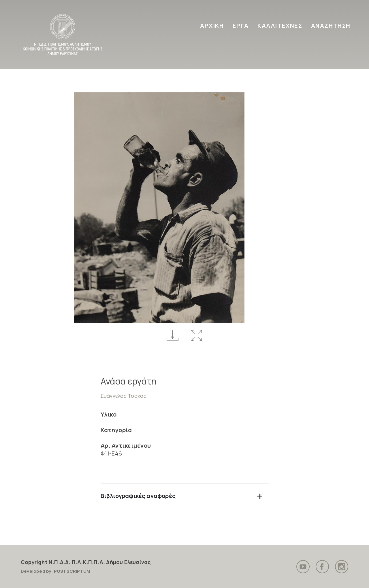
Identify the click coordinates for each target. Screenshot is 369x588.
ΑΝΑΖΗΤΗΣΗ (331, 26)
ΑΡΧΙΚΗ (212, 26)
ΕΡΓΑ (241, 26)
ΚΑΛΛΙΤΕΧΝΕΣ (280, 26)
